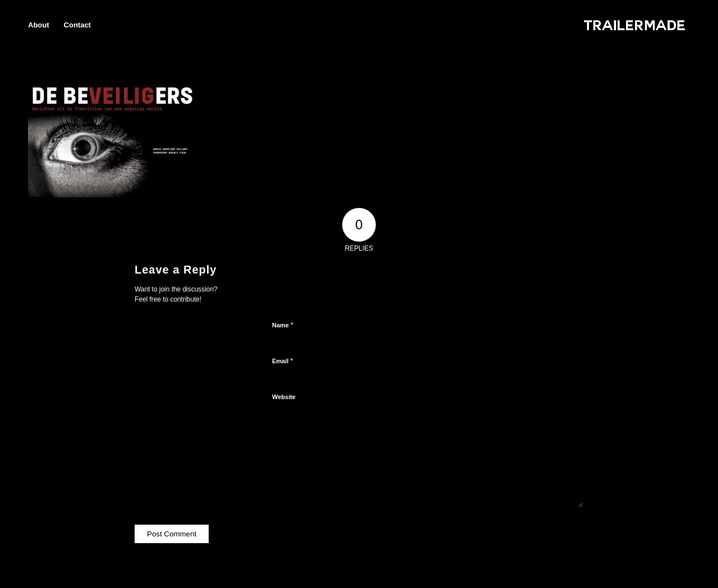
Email (282, 361)
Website (284, 397)
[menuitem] (39, 25)
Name (283, 325)
